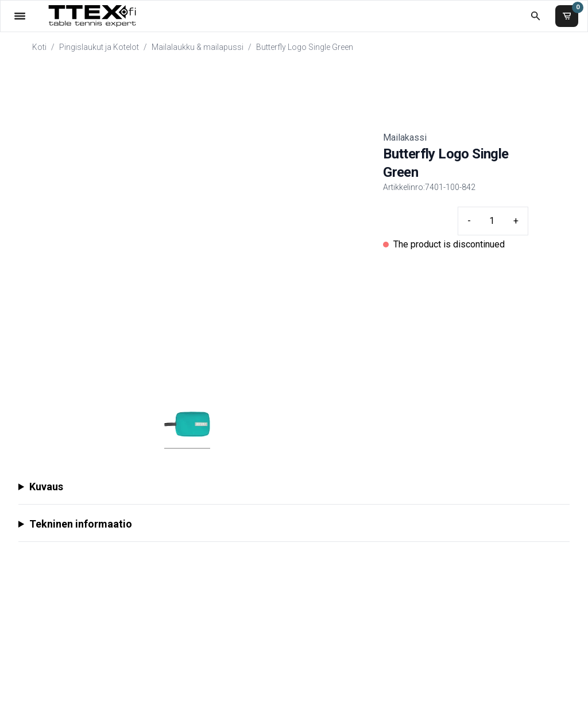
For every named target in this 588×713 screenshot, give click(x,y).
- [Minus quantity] (469, 221)
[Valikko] (20, 16)
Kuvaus (46, 487)
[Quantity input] (492, 221)
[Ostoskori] (567, 16)
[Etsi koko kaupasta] (535, 16)
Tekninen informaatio (81, 524)
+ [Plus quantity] (516, 221)
